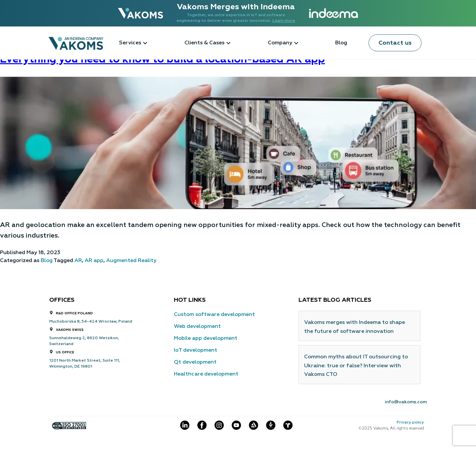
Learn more (284, 21)
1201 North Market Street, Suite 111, (85, 361)
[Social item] (185, 426)
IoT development (196, 350)
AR (78, 261)
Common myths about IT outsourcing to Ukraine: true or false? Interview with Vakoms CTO (356, 366)
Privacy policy (410, 423)
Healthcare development (206, 374)
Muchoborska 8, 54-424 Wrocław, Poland (91, 322)
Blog (341, 43)
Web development (197, 327)
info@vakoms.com (406, 402)
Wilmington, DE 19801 (71, 367)
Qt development (195, 362)
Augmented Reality (131, 261)
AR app (94, 261)
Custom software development (214, 315)
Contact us (395, 43)
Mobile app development (206, 338)
